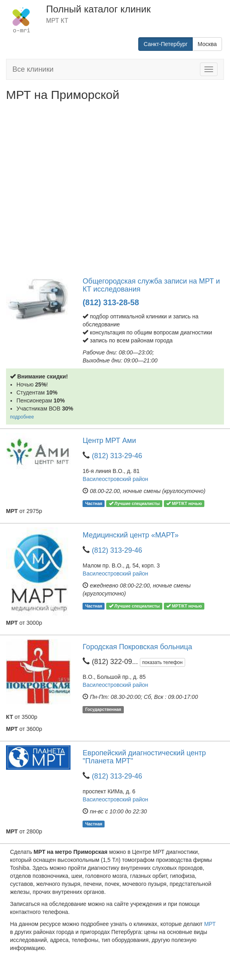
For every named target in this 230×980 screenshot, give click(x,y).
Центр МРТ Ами (109, 441)
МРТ (210, 924)
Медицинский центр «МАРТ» (130, 535)
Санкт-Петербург (165, 44)
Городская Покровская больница (137, 647)
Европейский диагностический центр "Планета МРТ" (144, 757)
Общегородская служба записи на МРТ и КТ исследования (151, 285)
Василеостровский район (115, 479)
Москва (207, 44)
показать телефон (162, 662)
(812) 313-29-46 (117, 456)
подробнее (22, 417)
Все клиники (33, 69)
